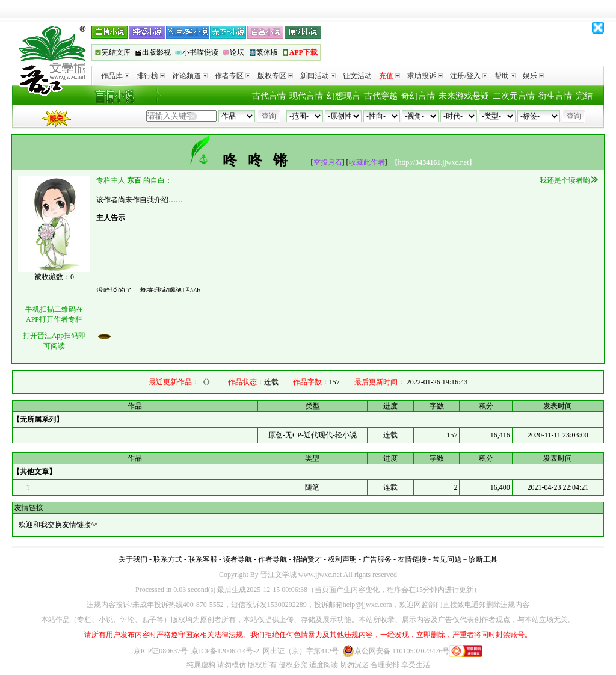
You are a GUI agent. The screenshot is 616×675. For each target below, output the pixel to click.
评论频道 (190, 76)
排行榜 (151, 76)
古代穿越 (381, 96)
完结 (584, 96)
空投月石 (328, 162)
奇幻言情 (418, 96)
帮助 (505, 76)
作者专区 (233, 76)
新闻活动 (318, 76)
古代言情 (269, 96)
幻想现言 (343, 96)
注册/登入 (469, 76)
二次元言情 (514, 96)
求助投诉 (425, 76)
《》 (206, 382)
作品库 (115, 76)
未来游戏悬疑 (464, 96)
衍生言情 (555, 96)
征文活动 (357, 76)
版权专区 (275, 76)
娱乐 (533, 76)
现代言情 (306, 96)
